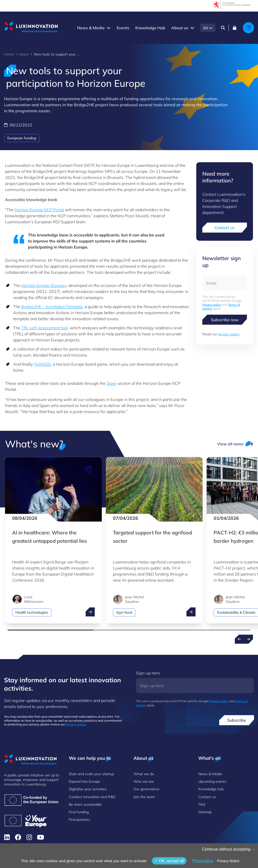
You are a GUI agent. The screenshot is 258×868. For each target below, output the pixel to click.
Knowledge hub (211, 789)
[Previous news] (239, 639)
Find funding (79, 812)
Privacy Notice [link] (228, 861)
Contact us (225, 228)
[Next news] (248, 639)
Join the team (144, 797)
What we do (144, 774)
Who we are (144, 781)
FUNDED (42, 364)
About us (180, 28)
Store (111, 383)
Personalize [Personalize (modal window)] (203, 861)
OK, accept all (169, 861)
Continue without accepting (229, 849)
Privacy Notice (76, 724)
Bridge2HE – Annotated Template (52, 307)
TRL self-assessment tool (44, 328)
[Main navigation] (248, 28)
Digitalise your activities (88, 789)
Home (9, 54)
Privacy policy (212, 305)
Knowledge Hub (150, 28)
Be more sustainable (85, 804)
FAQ (202, 804)
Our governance (147, 789)
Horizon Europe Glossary (44, 285)
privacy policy (229, 334)
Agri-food (124, 612)
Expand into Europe (84, 781)
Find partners (79, 820)
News (24, 54)
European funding (22, 138)
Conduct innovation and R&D (92, 797)
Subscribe (237, 720)
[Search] (223, 28)
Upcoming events (212, 781)
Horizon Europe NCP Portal (39, 210)
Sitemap (205, 812)
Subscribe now (225, 320)
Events (123, 28)
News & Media (91, 28)
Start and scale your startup (91, 774)
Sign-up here (148, 673)
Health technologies (32, 612)
